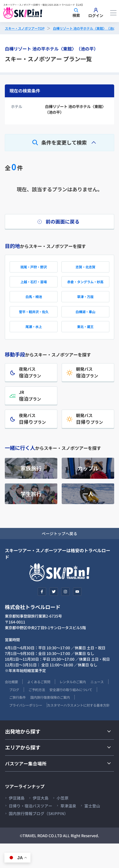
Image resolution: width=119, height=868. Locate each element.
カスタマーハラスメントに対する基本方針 (40, 727)
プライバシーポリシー (79, 719)
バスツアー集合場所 (28, 785)
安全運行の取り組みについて (29, 712)
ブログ (36, 704)
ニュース (12, 704)
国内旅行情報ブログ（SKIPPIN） (68, 837)
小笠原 (68, 820)
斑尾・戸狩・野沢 (34, 270)
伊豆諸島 (18, 820)
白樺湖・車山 (85, 319)
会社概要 (12, 696)
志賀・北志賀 (85, 270)
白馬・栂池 (34, 302)
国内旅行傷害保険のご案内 (27, 719)
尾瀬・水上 (34, 335)
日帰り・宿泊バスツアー (33, 829)
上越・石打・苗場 (34, 286)
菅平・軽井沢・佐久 (34, 319)
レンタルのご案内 (82, 696)
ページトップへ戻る (59, 547)
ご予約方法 (61, 704)
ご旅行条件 (73, 712)
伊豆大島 (44, 820)
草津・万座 (85, 302)
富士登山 (18, 837)
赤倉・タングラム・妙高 (85, 286)
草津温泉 (75, 829)
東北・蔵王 (85, 335)
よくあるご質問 (43, 696)
